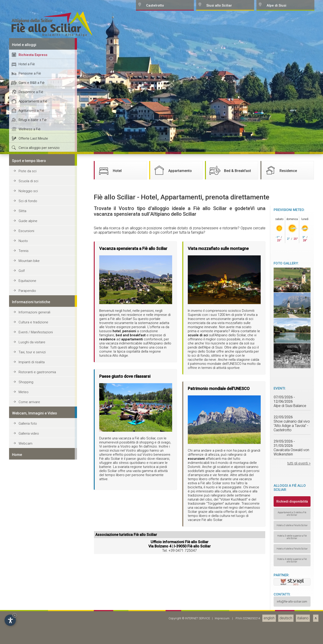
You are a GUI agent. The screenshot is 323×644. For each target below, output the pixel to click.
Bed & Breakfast (230, 531)
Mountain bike (29, 622)
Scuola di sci (28, 542)
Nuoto (23, 602)
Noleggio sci (28, 552)
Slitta (22, 572)
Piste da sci (28, 532)
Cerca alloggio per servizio (39, 509)
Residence (280, 531)
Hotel (109, 531)
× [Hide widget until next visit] (15, 615)
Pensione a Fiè (30, 435)
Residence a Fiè (31, 453)
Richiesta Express (33, 416)
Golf (22, 632)
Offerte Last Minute (33, 500)
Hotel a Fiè (27, 425)
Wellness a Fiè (30, 490)
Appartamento (172, 531)
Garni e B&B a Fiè (32, 444)
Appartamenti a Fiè (33, 462)
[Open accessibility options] (10, 620)
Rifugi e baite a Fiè (33, 481)
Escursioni (26, 592)
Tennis (24, 612)
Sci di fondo (28, 562)
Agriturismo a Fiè (31, 472)
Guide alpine (28, 582)
